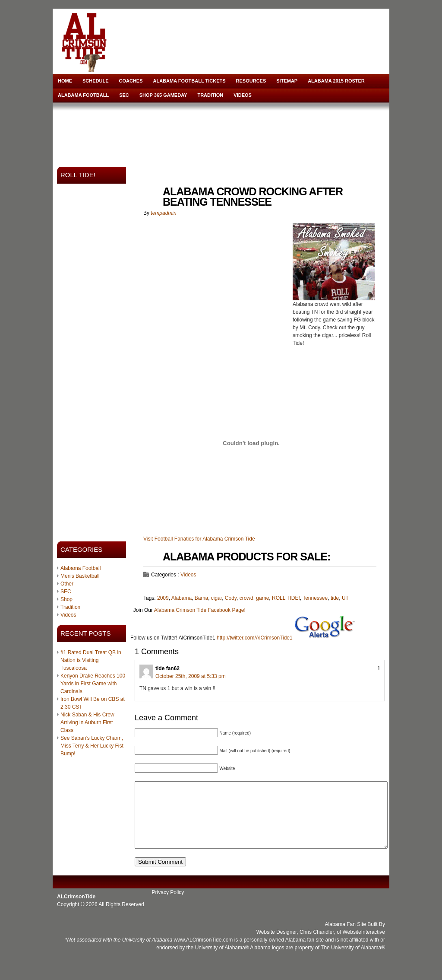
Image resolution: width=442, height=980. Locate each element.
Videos (243, 95)
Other (67, 584)
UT (345, 598)
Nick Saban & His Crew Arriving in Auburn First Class (87, 722)
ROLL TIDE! (286, 598)
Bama (201, 598)
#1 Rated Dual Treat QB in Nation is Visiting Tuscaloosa (91, 660)
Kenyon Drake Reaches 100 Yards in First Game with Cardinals (93, 684)
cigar (216, 598)
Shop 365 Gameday (163, 95)
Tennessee (315, 598)
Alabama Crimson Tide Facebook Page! (200, 610)
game (262, 598)
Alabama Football (83, 95)
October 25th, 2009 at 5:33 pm (191, 676)
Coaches (131, 81)
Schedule (96, 81)
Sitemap (287, 81)
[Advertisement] (223, 132)
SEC (124, 95)
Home (65, 81)
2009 (163, 598)
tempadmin (163, 213)
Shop (66, 599)
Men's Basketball (80, 576)
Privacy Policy (168, 905)
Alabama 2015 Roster (336, 81)
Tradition (210, 95)
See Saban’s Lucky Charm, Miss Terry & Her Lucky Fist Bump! (92, 746)
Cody (231, 598)
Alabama (182, 598)
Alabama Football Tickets (189, 81)
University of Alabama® (222, 961)
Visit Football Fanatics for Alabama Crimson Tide (199, 539)
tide (335, 598)
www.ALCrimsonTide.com (203, 953)
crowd (246, 598)
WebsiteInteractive (364, 945)
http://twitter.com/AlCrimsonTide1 (255, 638)
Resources (251, 81)
